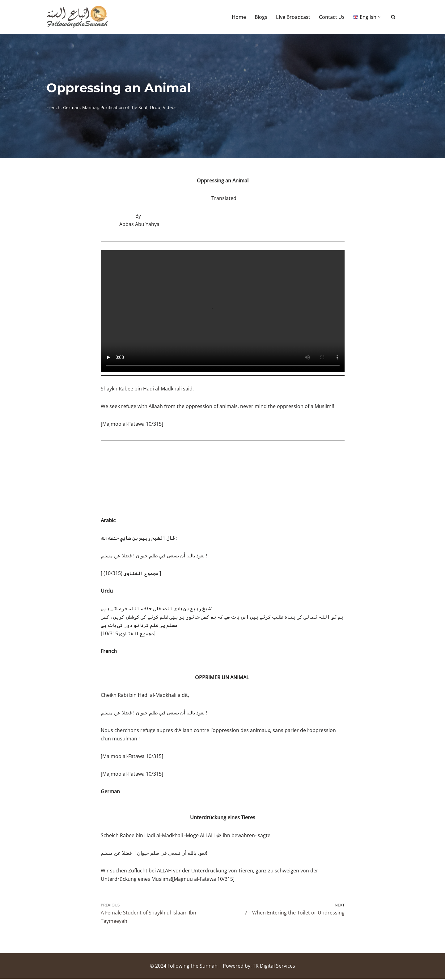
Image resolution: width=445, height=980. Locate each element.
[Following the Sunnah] (77, 17)
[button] (379, 17)
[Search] (393, 17)
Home (239, 17)
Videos (170, 107)
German (71, 107)
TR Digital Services (274, 967)
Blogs (261, 17)
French (53, 107)
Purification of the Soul (124, 107)
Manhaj (90, 107)
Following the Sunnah (193, 967)
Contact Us (332, 17)
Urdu (155, 107)
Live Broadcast (293, 17)
